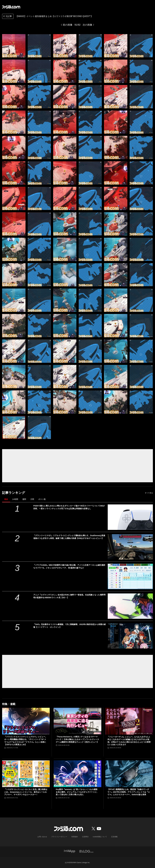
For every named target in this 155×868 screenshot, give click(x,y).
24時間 (15, 499)
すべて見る (149, 493)
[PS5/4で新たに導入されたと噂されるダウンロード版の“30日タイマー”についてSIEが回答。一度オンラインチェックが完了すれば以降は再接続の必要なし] (130, 517)
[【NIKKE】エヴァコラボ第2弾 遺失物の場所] (14, 46)
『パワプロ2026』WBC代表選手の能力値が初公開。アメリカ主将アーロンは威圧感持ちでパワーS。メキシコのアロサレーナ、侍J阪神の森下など (69, 566)
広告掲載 (114, 837)
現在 (6, 499)
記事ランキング (14, 493)
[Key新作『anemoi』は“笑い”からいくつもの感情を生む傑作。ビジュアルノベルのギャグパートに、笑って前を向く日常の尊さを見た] (77, 774)
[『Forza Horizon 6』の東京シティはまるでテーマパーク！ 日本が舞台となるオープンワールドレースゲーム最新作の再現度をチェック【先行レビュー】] (77, 721)
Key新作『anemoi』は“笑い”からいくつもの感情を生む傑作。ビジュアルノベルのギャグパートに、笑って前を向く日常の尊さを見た (77, 792)
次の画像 (87, 25)
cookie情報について (100, 837)
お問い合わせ (42, 837)
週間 (24, 499)
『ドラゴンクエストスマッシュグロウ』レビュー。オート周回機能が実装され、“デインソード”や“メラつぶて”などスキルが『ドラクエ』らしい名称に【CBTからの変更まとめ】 (26, 741)
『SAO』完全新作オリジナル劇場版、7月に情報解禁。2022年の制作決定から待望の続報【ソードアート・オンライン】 (70, 626)
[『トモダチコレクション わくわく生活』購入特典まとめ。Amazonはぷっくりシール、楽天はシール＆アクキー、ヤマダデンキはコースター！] (26, 774)
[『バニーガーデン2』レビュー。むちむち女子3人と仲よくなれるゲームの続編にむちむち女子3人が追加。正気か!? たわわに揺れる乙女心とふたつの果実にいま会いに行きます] (129, 721)
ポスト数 (42, 499)
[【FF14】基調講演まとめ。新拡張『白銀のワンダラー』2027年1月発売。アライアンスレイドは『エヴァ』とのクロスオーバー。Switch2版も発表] (129, 774)
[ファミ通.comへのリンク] (11, 7)
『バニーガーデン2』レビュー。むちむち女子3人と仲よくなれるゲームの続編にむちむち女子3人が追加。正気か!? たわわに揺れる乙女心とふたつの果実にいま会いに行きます (129, 741)
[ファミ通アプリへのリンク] (69, 851)
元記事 (7, 17)
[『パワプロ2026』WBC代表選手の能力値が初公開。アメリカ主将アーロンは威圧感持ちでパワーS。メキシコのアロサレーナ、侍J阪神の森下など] (130, 576)
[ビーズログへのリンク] (86, 851)
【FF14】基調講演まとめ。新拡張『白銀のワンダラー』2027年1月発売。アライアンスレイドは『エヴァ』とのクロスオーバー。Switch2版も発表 (129, 792)
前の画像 (68, 25)
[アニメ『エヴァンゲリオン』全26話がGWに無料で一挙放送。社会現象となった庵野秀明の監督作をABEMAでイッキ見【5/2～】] (130, 606)
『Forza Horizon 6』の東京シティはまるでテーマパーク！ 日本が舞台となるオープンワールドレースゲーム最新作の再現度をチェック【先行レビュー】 (77, 739)
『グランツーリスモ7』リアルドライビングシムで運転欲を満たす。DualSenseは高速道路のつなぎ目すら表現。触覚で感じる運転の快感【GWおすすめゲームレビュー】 (69, 537)
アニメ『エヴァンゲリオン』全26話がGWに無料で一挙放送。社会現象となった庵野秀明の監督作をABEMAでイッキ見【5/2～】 (69, 596)
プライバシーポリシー (59, 837)
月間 (32, 499)
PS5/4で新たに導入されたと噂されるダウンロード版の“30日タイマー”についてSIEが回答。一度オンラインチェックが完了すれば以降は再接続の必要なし (69, 507)
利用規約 (75, 837)
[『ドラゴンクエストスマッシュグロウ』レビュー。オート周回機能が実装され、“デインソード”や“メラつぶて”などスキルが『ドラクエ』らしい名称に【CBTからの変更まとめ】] (26, 721)
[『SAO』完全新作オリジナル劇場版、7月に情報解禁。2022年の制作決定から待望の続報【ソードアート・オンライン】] (130, 636)
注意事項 (85, 837)
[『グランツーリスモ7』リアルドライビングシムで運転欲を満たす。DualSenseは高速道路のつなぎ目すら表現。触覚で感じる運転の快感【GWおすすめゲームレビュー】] (130, 547)
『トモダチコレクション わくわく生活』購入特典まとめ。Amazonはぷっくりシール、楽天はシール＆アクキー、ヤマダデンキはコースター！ (26, 792)
